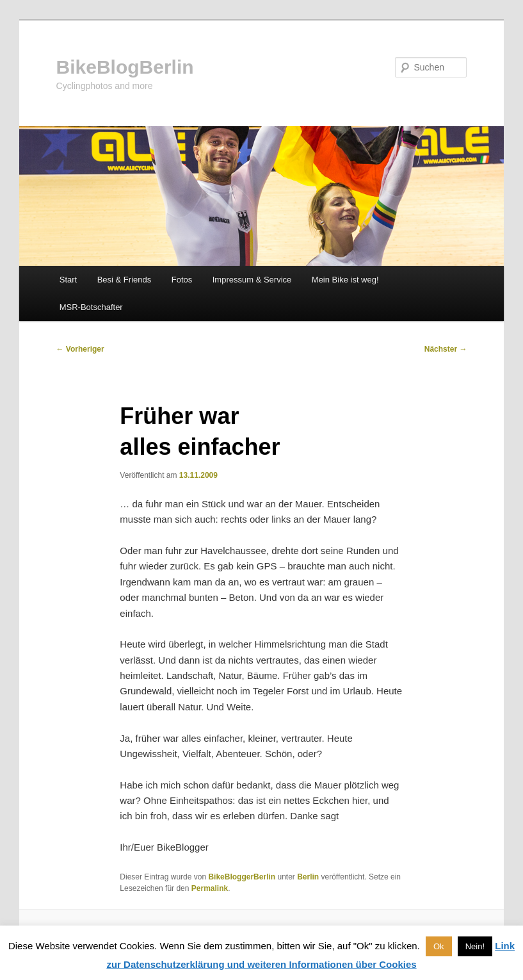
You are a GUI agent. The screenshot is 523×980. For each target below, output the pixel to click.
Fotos (182, 280)
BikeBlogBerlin (125, 67)
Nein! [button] (475, 946)
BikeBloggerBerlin (242, 877)
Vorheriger (80, 349)
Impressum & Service (252, 280)
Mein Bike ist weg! (345, 280)
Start (68, 280)
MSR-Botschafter (91, 307)
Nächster (446, 349)
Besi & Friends (125, 280)
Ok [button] (439, 946)
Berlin (308, 877)
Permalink (210, 888)
